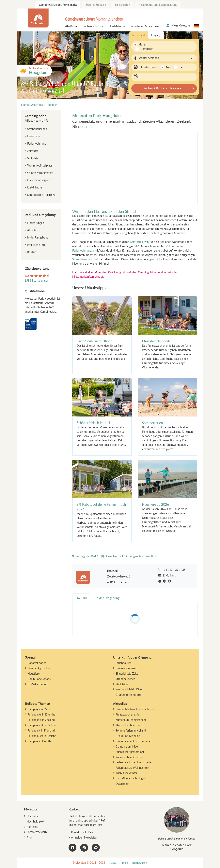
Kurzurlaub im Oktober (129, 757)
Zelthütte (33, 151)
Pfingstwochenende (156, 341)
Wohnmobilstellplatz (40, 165)
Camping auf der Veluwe (42, 725)
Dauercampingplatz (39, 180)
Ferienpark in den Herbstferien (134, 762)
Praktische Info (36, 245)
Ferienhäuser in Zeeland (42, 736)
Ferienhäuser (123, 663)
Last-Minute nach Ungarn (131, 778)
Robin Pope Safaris (39, 679)
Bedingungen (140, 863)
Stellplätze (122, 684)
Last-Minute (118, 26)
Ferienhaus (34, 136)
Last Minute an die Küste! (95, 341)
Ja (181, 67)
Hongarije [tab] (156, 35)
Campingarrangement (40, 173)
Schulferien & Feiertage (145, 26)
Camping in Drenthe (40, 741)
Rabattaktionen (37, 663)
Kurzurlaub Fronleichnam (131, 720)
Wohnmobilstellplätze (129, 689)
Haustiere (34, 673)
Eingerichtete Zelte (127, 673)
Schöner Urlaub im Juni (93, 423)
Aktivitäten (34, 230)
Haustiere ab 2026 (156, 504)
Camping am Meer (39, 709)
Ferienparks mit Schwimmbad (134, 741)
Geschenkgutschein (39, 668)
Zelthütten (172, 246)
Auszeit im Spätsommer (130, 752)
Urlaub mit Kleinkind (128, 736)
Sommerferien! (153, 423)
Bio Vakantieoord (38, 684)
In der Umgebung (38, 237)
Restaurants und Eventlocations (158, 5)
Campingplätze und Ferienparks (58, 5)
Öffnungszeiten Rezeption (138, 556)
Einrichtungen (36, 223)
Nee (169, 67)
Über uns (32, 816)
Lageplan (109, 556)
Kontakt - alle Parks (83, 832)
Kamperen (145, 49)
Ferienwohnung (37, 143)
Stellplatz (33, 158)
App (29, 837)
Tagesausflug (122, 5)
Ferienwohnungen (83, 250)
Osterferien (122, 784)
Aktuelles (32, 827)
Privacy (112, 863)
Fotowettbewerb (37, 832)
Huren (143, 44)
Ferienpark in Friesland (41, 730)
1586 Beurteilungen (37, 281)
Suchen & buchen (94, 26)
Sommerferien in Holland (131, 730)
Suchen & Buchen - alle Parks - (162, 88)
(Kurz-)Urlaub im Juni (128, 725)
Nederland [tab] (139, 35)
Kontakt (32, 252)
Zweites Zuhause (96, 5)
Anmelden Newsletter (84, 837)
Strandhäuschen (82, 259)
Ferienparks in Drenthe (41, 714)
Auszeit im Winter (126, 773)
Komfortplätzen (139, 242)
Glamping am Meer (127, 746)
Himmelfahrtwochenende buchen (136, 709)
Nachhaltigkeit (35, 821)
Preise (124, 863)
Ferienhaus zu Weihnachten (132, 768)
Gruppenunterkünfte (128, 695)
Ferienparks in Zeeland (41, 720)
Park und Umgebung (40, 215)
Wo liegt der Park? (85, 556)
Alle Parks (71, 26)
